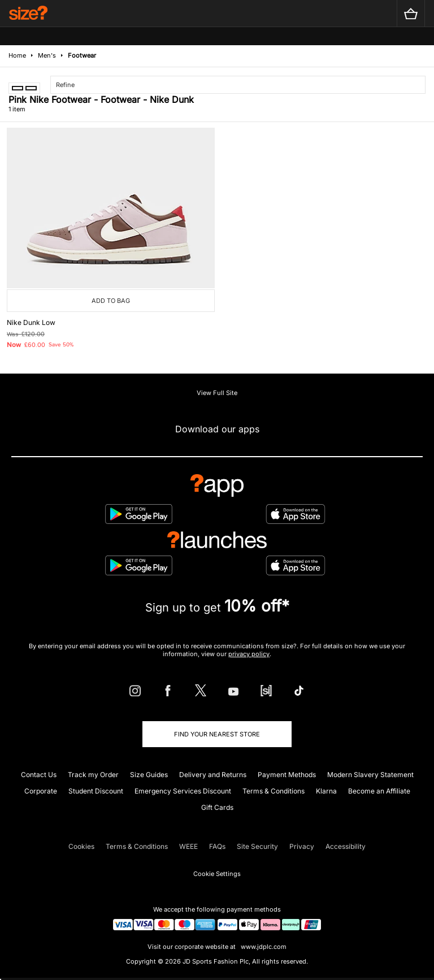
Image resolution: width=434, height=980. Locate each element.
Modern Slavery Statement (370, 775)
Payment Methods (287, 775)
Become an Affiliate (379, 791)
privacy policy (249, 654)
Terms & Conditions (274, 791)
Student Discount (96, 791)
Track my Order (93, 775)
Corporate (41, 791)
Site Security (257, 846)
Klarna (326, 791)
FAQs (217, 846)
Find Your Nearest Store (217, 734)
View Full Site (217, 393)
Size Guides (149, 775)
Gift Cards (217, 807)
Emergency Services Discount (183, 791)
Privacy (302, 846)
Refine (65, 85)
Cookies (81, 846)
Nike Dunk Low (31, 322)
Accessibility (346, 846)
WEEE (188, 846)
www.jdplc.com (263, 947)
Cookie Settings (217, 874)
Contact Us (39, 775)
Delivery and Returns (213, 775)
